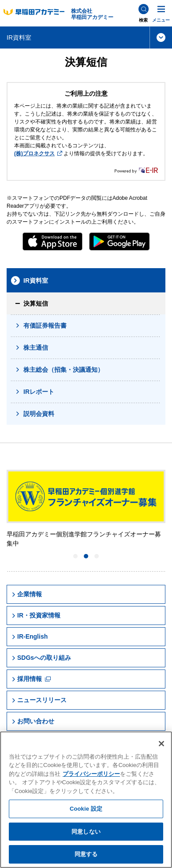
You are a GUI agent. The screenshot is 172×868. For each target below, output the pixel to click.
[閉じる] (161, 744)
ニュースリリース (39, 700)
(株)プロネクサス (38, 153)
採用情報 (31, 679)
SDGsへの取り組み (41, 658)
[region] (86, 800)
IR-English (30, 636)
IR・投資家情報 (36, 615)
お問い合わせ (33, 721)
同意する (86, 854)
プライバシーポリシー (91, 774)
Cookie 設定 (86, 809)
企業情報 (27, 594)
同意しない (86, 832)
